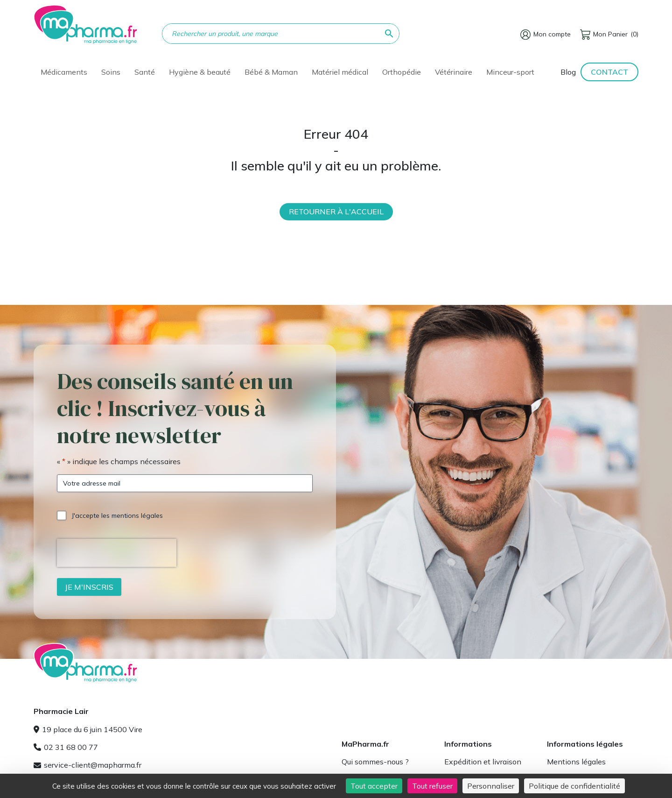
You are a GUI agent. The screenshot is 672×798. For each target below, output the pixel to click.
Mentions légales (576, 762)
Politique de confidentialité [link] (574, 786)
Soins (111, 72)
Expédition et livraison (483, 762)
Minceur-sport (510, 72)
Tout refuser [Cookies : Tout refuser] (432, 786)
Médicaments (64, 72)
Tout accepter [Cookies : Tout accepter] (374, 786)
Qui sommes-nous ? (375, 762)
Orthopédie (402, 72)
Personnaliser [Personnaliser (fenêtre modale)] (491, 786)
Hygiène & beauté (200, 72)
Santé (145, 72)
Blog (568, 72)
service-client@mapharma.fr (87, 765)
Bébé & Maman (271, 72)
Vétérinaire (454, 72)
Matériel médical (340, 72)
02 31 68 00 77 (66, 747)
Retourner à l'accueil (336, 212)
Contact (609, 72)
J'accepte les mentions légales (117, 516)
